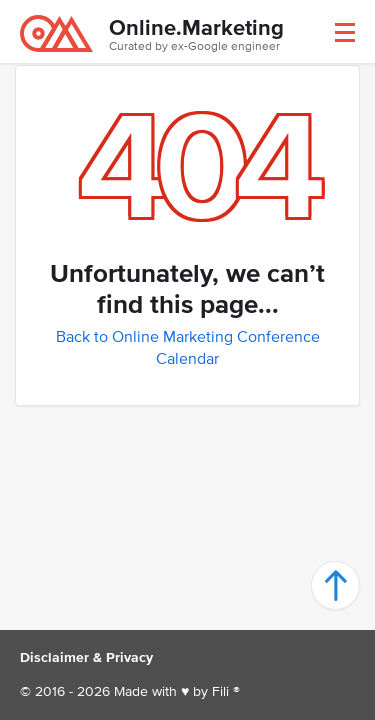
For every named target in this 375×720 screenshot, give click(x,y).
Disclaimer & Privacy (86, 657)
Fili (220, 691)
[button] (345, 32)
